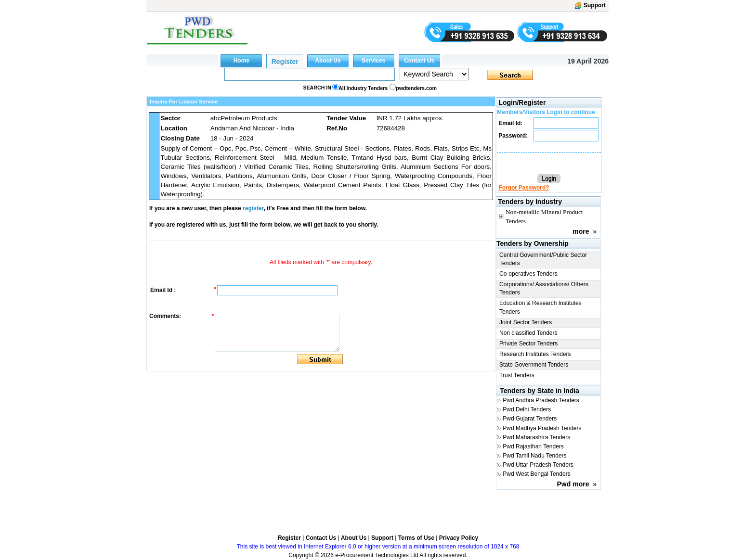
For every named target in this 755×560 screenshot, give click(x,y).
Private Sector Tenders (528, 344)
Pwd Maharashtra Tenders (536, 437)
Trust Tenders (517, 375)
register (253, 208)
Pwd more (573, 484)
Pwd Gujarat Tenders (530, 419)
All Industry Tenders (363, 88)
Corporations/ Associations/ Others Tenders (544, 288)
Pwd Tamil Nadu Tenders (534, 456)
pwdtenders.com (416, 88)
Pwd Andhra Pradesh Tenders (541, 400)
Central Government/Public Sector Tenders (543, 259)
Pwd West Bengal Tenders (536, 474)
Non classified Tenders (528, 333)
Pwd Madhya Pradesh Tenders (542, 428)
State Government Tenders (534, 365)
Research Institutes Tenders (535, 354)
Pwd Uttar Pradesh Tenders (538, 465)
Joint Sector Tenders (526, 322)
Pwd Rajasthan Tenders (533, 446)
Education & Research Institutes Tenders (540, 307)
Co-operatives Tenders (528, 274)
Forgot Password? (524, 188)
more (581, 231)
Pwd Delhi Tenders (527, 409)
